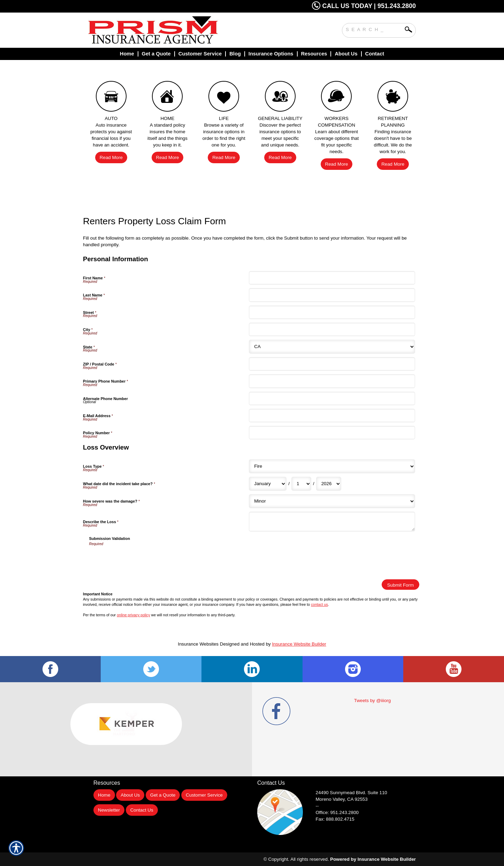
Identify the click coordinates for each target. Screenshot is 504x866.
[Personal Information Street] (332, 312)
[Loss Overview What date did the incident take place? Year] (329, 484)
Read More (111, 157)
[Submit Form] (400, 585)
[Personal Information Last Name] (332, 295)
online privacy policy (133, 615)
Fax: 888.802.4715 (335, 819)
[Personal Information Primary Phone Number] (332, 381)
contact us (319, 604)
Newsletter (109, 810)
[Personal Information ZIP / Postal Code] (332, 364)
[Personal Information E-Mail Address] (332, 416)
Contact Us (142, 810)
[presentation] (142, 560)
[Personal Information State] (332, 347)
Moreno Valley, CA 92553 (342, 799)
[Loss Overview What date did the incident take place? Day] (301, 484)
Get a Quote (163, 795)
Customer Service (204, 795)
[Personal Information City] (332, 329)
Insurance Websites (198, 644)
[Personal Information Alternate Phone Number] (332, 398)
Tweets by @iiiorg (372, 701)
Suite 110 (352, 793)
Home (104, 795)
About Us (130, 795)
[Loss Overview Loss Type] (332, 466)
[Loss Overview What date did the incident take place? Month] (268, 484)
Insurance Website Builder (299, 644)
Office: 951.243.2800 (337, 812)
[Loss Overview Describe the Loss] (332, 522)
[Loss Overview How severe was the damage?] (332, 501)
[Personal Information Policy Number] (332, 433)
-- (317, 806)
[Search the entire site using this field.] (374, 29)
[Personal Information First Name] (332, 278)
